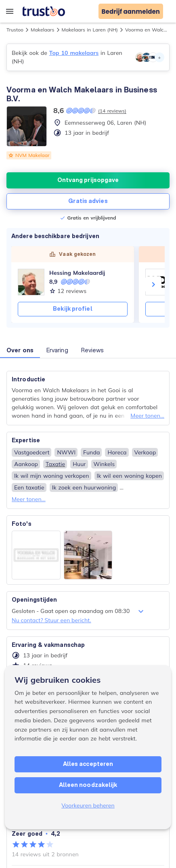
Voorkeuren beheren (88, 805)
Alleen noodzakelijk (88, 785)
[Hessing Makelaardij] (31, 282)
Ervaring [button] (57, 350)
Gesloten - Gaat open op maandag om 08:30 (79, 611)
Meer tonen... (147, 416)
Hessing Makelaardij (77, 273)
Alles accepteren (88, 764)
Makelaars (42, 30)
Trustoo (15, 30)
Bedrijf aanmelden (131, 12)
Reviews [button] (93, 350)
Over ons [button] (20, 350)
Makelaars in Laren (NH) (90, 30)
